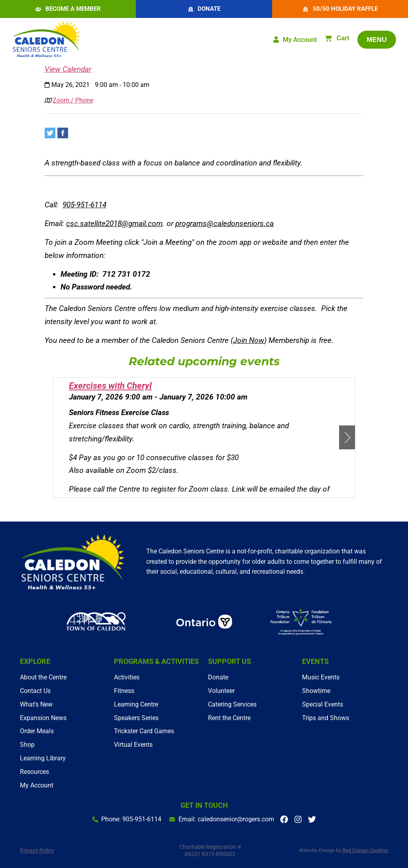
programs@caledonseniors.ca (225, 224)
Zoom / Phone (73, 101)
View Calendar (68, 70)
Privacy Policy (37, 851)
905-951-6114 (84, 205)
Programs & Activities (156, 662)
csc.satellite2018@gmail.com (114, 224)
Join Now (249, 340)
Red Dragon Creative (365, 851)
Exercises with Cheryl (110, 386)
